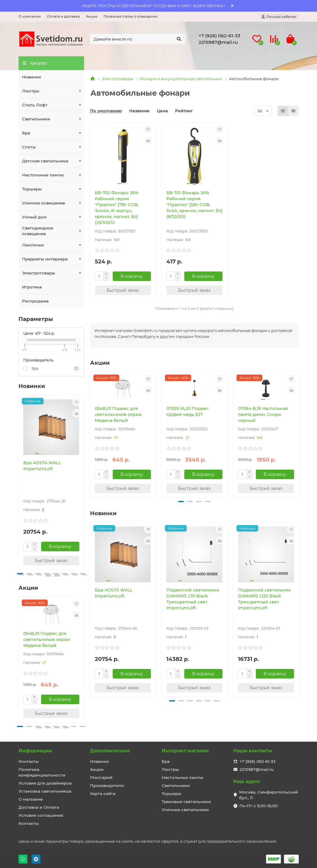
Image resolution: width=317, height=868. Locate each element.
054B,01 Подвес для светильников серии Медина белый (47, 639)
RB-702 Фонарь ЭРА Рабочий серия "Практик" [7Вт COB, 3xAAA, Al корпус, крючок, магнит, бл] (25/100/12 (117, 208)
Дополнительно (110, 751)
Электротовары (39, 273)
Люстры (31, 91)
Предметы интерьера (45, 259)
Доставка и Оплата (39, 807)
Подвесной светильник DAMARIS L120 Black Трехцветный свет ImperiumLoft (264, 599)
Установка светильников (45, 791)
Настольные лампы (43, 175)
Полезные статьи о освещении (130, 16)
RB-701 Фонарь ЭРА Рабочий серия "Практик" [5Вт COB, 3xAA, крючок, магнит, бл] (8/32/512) (194, 205)
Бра (26, 133)
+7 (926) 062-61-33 (219, 36)
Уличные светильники (185, 810)
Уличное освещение (44, 203)
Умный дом (34, 217)
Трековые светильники (186, 802)
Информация (35, 751)
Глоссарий (101, 777)
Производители (107, 785)
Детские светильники (45, 161)
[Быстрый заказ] (51, 560)
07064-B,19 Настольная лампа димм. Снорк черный (263, 414)
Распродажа (35, 301)
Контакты (29, 761)
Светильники (36, 119)
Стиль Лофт (35, 105)
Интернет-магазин (185, 751)
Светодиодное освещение (38, 231)
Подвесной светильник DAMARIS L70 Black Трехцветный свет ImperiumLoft (193, 599)
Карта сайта (103, 794)
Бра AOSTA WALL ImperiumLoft (42, 466)
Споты (29, 147)
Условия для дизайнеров (45, 783)
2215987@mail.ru (218, 42)
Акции (92, 16)
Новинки (31, 77)
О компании (30, 16)
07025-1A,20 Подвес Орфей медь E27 (188, 412)
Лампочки (33, 245)
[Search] (138, 39)
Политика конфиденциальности (42, 772)
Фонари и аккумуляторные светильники (181, 79)
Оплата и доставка (63, 16)
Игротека (32, 287)
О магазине (31, 799)
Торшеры (32, 189)
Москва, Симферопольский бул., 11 (269, 795)
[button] (20, 574)
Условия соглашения (41, 815)
